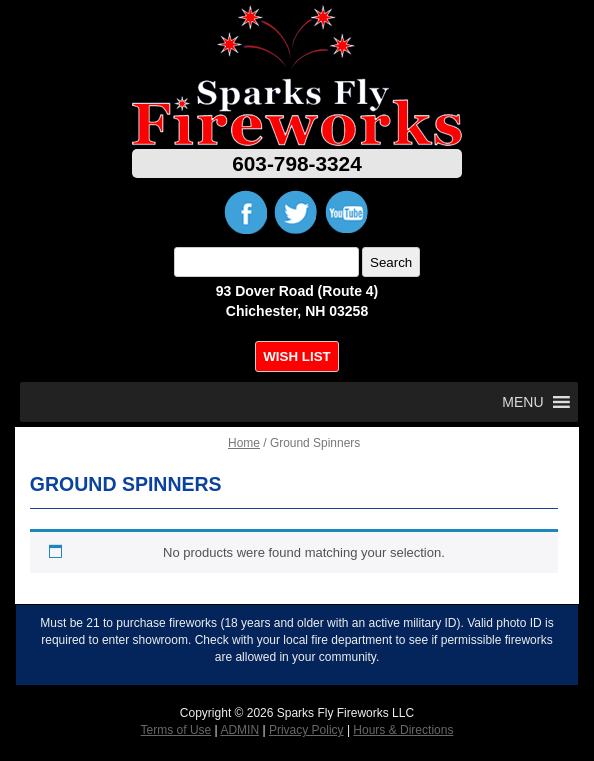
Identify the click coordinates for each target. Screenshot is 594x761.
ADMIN (239, 730)
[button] (522, 402)
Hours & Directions (403, 730)
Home (244, 443)
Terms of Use (176, 730)
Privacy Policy (306, 730)
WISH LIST (296, 356)
